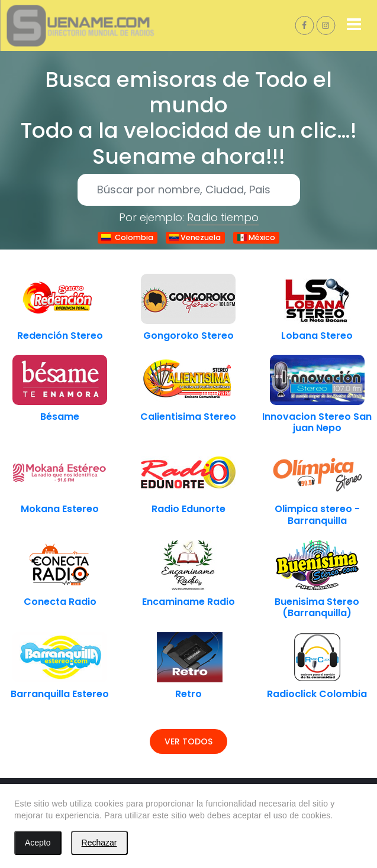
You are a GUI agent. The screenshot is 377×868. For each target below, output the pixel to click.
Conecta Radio (60, 602)
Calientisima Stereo (188, 417)
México (256, 237)
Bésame (60, 417)
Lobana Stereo (317, 336)
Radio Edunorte (188, 509)
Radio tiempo (223, 217)
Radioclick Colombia (317, 694)
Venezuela (195, 237)
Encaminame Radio (188, 602)
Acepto (38, 843)
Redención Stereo (60, 336)
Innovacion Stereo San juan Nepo (317, 422)
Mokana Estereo (60, 509)
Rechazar (99, 843)
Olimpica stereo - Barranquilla (317, 514)
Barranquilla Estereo (60, 694)
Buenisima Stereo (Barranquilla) (317, 607)
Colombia (127, 237)
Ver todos (188, 741)
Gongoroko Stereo (188, 336)
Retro (188, 694)
